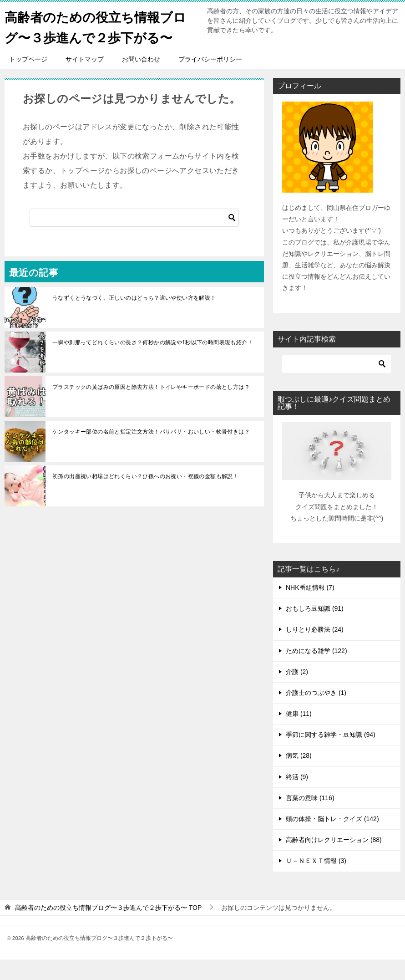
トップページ (28, 80)
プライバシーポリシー (210, 80)
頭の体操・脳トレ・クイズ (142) (332, 839)
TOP (108, 928)
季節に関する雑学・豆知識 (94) (331, 755)
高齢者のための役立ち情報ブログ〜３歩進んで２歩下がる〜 (95, 36)
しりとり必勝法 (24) (315, 650)
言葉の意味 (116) (310, 818)
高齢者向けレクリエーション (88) (334, 860)
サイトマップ (85, 80)
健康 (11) (299, 734)
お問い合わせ (141, 80)
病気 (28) (299, 776)
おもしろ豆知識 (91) (315, 629)
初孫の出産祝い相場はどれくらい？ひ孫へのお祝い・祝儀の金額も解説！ (145, 497)
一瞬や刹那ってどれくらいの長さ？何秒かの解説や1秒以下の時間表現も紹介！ (153, 363)
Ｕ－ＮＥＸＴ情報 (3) (316, 881)
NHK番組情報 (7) (310, 608)
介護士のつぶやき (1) (316, 713)
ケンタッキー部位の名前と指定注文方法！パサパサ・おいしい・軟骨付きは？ (151, 452)
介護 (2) (297, 692)
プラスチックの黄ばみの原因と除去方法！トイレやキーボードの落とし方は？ (151, 408)
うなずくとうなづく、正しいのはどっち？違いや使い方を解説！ (134, 318)
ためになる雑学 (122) (316, 671)
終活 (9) (297, 797)
